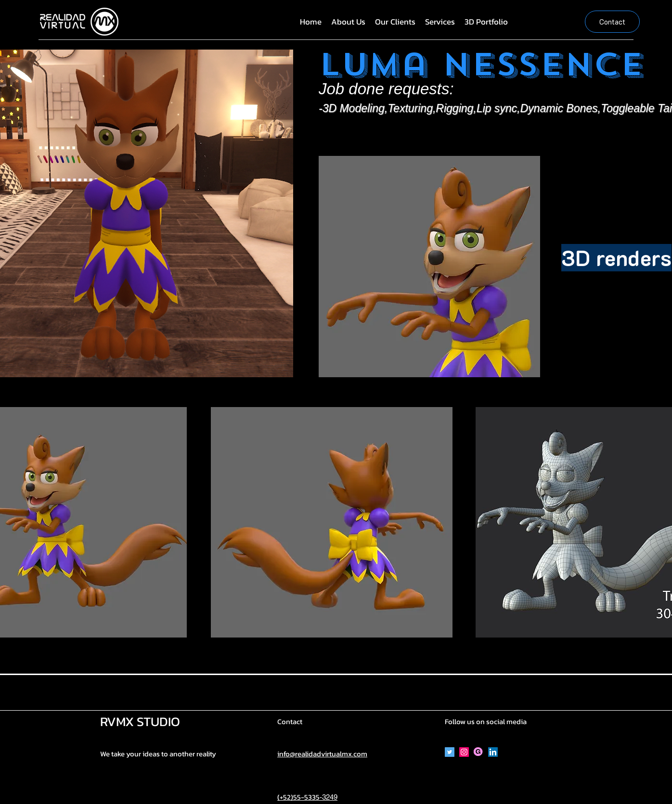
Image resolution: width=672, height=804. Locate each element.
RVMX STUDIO (140, 721)
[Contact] (612, 22)
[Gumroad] (478, 752)
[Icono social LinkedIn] (493, 752)
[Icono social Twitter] (450, 752)
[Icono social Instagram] (464, 752)
